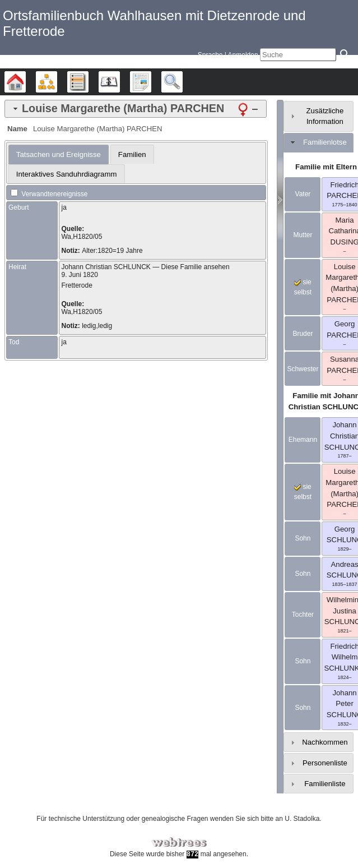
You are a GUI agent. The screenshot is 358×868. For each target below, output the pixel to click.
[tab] (136, 109)
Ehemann (303, 440)
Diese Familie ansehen (196, 267)
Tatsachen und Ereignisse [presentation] (59, 154)
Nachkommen (325, 742)
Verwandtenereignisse (49, 194)
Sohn (303, 538)
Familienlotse (325, 142)
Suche (182, 82)
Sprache (210, 55)
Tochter (303, 615)
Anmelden (243, 55)
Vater (303, 194)
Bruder (303, 334)
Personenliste (325, 763)
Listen (88, 82)
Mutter (303, 235)
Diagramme (57, 82)
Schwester (303, 369)
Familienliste (325, 784)
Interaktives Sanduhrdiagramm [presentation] (67, 174)
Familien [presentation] (132, 154)
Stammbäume (25, 82)
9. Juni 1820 (79, 275)
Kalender (120, 82)
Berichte (151, 82)
